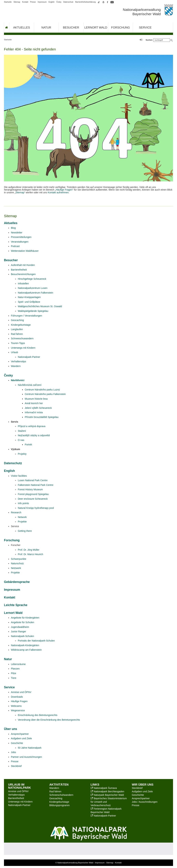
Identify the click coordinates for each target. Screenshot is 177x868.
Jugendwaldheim (20, 627)
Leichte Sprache (16, 605)
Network (22, 517)
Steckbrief (16, 766)
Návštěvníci (18, 380)
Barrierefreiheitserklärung (86, 2)
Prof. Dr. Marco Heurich (30, 554)
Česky (59, 2)
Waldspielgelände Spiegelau (33, 311)
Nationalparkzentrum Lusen (33, 288)
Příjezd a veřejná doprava (32, 426)
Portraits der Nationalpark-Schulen (36, 641)
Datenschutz (68, 2)
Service (145, 28)
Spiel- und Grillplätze (29, 302)
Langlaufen (17, 329)
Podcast (15, 246)
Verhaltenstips (18, 361)
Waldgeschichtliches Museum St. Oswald (40, 306)
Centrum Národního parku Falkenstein (45, 394)
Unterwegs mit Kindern (23, 348)
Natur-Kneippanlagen (29, 297)
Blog (13, 228)
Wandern (16, 366)
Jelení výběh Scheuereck (38, 408)
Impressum (42, 2)
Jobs (13, 752)
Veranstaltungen (20, 242)
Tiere (14, 678)
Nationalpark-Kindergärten (25, 645)
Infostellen (23, 284)
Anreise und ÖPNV (21, 692)
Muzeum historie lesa (36, 399)
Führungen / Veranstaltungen (27, 316)
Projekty (22, 454)
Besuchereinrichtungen (23, 274)
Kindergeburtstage (21, 325)
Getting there (25, 531)
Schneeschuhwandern (61, 795)
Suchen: (149, 40)
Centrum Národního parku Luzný (42, 390)
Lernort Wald (96, 28)
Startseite (8, 2)
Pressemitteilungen (21, 237)
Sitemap (17, 2)
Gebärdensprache (17, 582)
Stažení (22, 431)
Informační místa (34, 412)
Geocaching (17, 320)
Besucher (71, 28)
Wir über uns (143, 785)
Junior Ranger (18, 631)
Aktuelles (22, 28)
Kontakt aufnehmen (58, 192)
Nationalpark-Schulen (22, 636)
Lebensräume (18, 664)
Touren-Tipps (18, 343)
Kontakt (25, 2)
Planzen (15, 669)
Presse (33, 2)
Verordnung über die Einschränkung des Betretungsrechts (49, 720)
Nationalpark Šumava (104, 788)
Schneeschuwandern (22, 338)
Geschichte (17, 743)
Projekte (22, 522)
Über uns (11, 729)
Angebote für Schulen (23, 622)
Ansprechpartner (20, 734)
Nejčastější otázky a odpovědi (34, 435)
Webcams (16, 706)
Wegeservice (18, 710)
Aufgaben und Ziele (21, 738)
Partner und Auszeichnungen (26, 757)
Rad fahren (17, 334)
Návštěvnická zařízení (30, 385)
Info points (23, 503)
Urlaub (14, 352)
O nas (21, 440)
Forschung (120, 28)
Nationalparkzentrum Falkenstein (36, 293)
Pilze (13, 673)
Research (16, 512)
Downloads (17, 697)
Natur (46, 28)
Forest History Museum (30, 489)
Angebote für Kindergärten (25, 618)
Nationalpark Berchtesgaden (107, 791)
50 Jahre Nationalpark (30, 748)
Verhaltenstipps (16, 795)
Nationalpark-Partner (29, 357)
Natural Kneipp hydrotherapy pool (36, 508)
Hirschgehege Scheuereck (32, 279)
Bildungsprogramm (60, 805)
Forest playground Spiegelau (33, 494)
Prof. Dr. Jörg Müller (29, 550)
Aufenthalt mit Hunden (23, 265)
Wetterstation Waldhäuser (25, 251)
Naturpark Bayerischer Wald (107, 795)
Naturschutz (17, 563)
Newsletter (17, 233)
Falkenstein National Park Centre (36, 485)
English (52, 2)
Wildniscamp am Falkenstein (26, 650)
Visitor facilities (19, 476)
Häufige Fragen (64, 190)
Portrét (28, 445)
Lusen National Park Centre (33, 480)
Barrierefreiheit (19, 270)
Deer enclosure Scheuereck (33, 499)
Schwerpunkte (19, 559)
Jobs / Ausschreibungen (145, 802)
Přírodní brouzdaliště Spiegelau (42, 417)
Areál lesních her (34, 403)
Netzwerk (16, 568)
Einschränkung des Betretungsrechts (38, 715)
